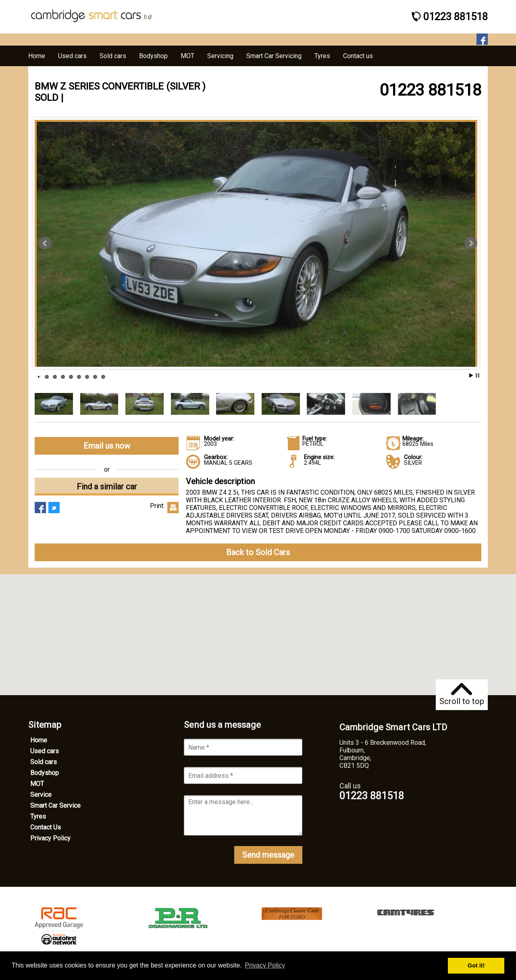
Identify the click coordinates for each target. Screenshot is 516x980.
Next (471, 243)
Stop (478, 375)
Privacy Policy (50, 838)
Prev (45, 243)
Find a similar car (107, 487)
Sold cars (44, 762)
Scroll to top (462, 695)
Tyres (38, 816)
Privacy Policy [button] (265, 965)
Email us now (107, 446)
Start (471, 375)
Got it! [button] (476, 965)
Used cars (45, 751)
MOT (37, 784)
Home (39, 740)
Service (41, 795)
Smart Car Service (55, 806)
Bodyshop (45, 773)
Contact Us (46, 827)
